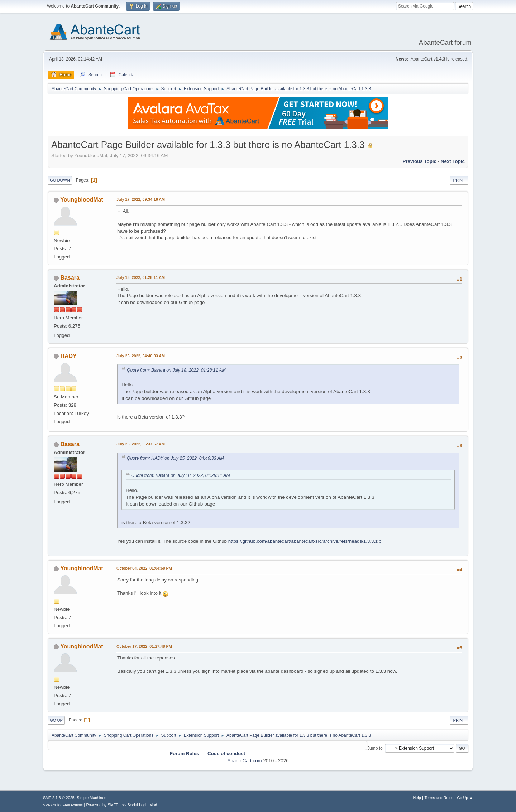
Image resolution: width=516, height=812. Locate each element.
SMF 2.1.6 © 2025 (59, 798)
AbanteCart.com (244, 761)
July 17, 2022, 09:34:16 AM (141, 199)
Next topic (453, 161)
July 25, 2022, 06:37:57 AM (141, 444)
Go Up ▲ (465, 798)
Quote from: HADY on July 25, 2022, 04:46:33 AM (175, 458)
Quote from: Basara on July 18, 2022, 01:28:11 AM (176, 370)
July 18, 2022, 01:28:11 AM (141, 277)
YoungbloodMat (82, 200)
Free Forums (73, 805)
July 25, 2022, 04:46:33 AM (141, 356)
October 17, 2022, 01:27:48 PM (144, 646)
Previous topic (419, 161)
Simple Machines (91, 798)
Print (459, 180)
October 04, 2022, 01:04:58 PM (144, 568)
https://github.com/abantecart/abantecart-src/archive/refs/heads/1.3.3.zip (305, 541)
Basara (70, 278)
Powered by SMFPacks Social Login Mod (122, 805)
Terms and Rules (439, 798)
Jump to (375, 748)
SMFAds (50, 805)
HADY (68, 356)
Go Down (60, 180)
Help (417, 798)
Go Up (56, 720)
